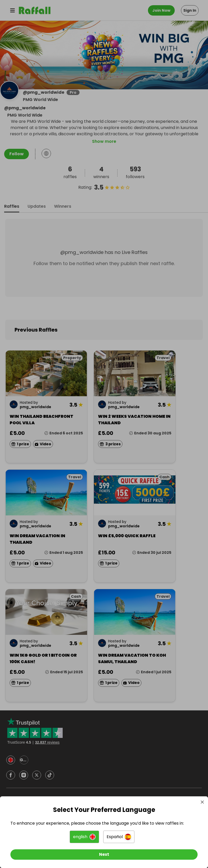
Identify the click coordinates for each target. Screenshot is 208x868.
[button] (84, 837)
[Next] (104, 854)
